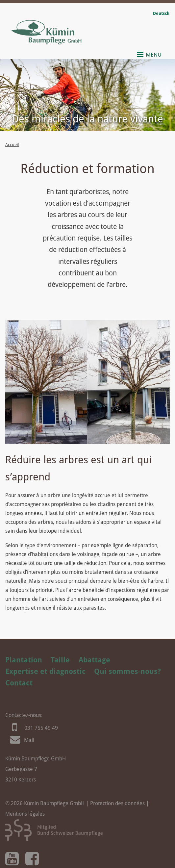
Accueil (12, 145)
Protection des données (117, 803)
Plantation (24, 660)
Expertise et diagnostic (45, 671)
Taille (60, 660)
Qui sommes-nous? (127, 671)
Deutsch (161, 13)
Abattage (94, 660)
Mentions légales (25, 814)
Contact (19, 683)
